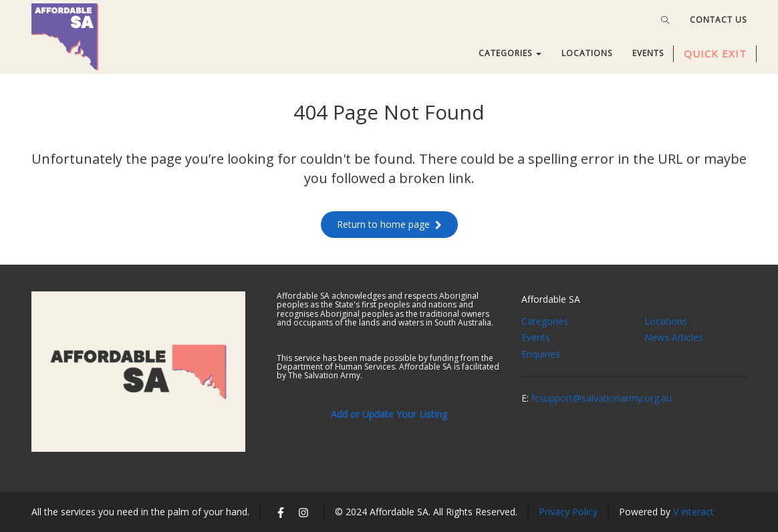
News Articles (674, 337)
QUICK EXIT (715, 53)
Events (536, 337)
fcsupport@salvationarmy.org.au (602, 398)
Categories (545, 321)
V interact (693, 512)
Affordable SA (551, 299)
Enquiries (541, 354)
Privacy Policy (568, 512)
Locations (666, 321)
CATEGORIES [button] (510, 53)
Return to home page (389, 224)
